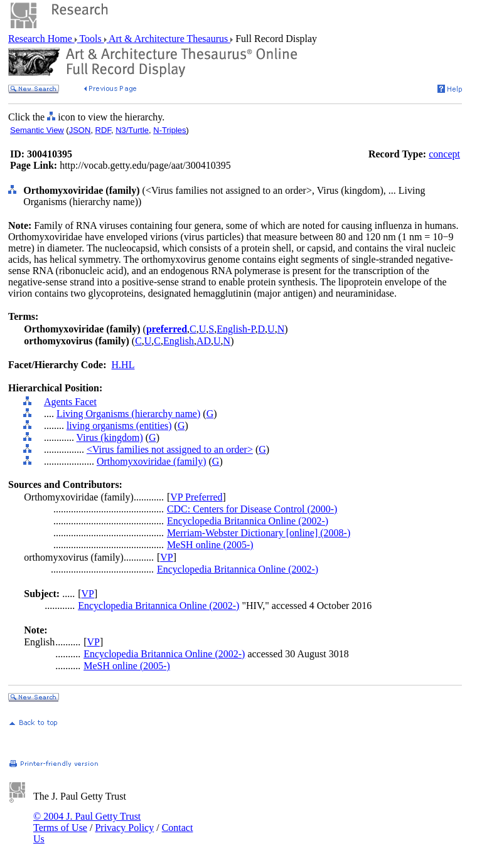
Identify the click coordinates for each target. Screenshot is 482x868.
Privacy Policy (124, 828)
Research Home (41, 39)
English (179, 341)
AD (204, 341)
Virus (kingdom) (110, 437)
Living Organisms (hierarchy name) (128, 414)
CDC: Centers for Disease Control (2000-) (252, 509)
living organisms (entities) (119, 426)
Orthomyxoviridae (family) (152, 461)
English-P (236, 329)
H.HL (123, 365)
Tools (91, 39)
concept (444, 154)
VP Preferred (196, 497)
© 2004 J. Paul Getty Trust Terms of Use (87, 822)
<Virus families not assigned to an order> (170, 449)
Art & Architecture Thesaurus (169, 39)
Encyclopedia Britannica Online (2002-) (248, 521)
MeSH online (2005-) (210, 545)
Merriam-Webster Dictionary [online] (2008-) (259, 533)
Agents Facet (70, 402)
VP (166, 557)
